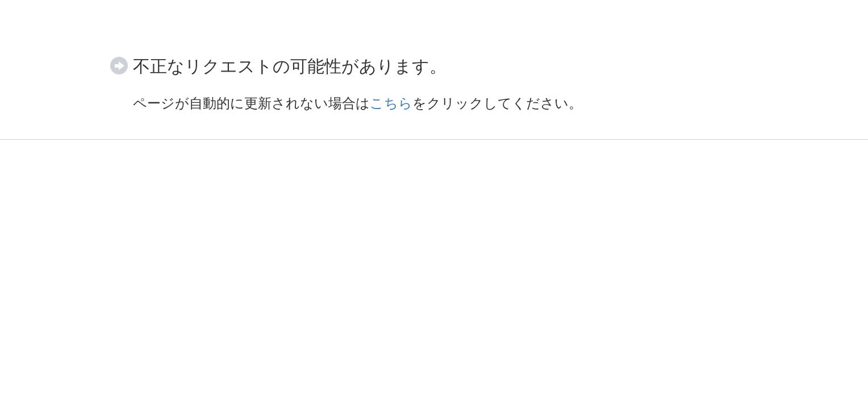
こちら (391, 103)
